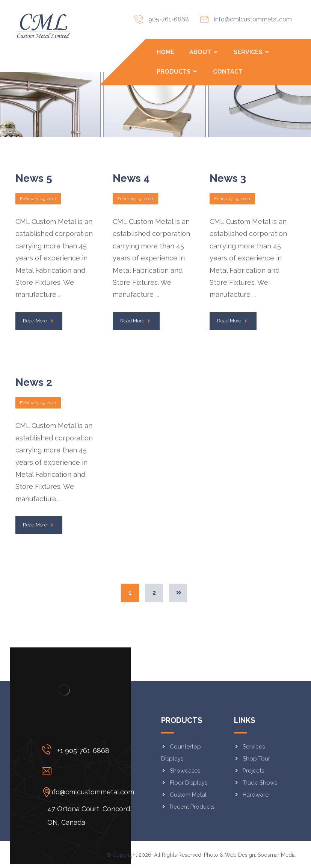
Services (249, 747)
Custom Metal (184, 795)
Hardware (251, 795)
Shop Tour (252, 759)
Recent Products (188, 807)
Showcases (181, 771)
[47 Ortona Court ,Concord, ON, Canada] (90, 792)
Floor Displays (184, 783)
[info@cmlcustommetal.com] (90, 771)
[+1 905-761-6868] (90, 749)
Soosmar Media (277, 855)
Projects (249, 771)
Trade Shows (256, 783)
